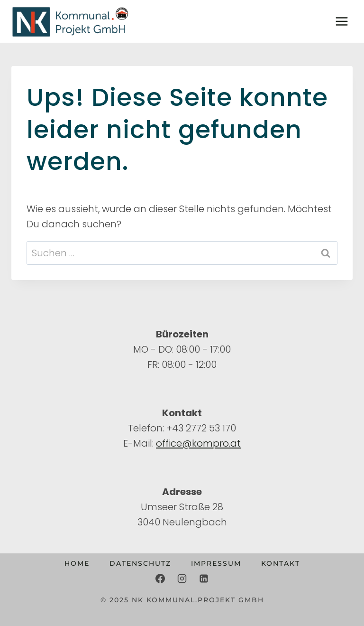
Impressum (216, 563)
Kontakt (281, 563)
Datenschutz (140, 563)
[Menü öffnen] (341, 21)
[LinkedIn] (204, 579)
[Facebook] (160, 579)
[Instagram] (182, 579)
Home (77, 563)
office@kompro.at (198, 443)
